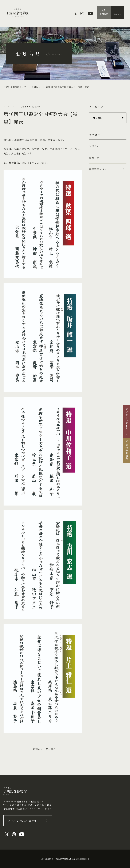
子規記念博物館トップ (15, 87)
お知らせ (36, 87)
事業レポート (97, 158)
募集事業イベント (99, 169)
